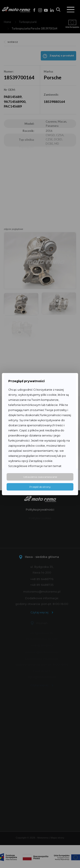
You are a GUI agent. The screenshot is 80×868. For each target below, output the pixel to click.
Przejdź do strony (40, 487)
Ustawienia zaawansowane (40, 477)
